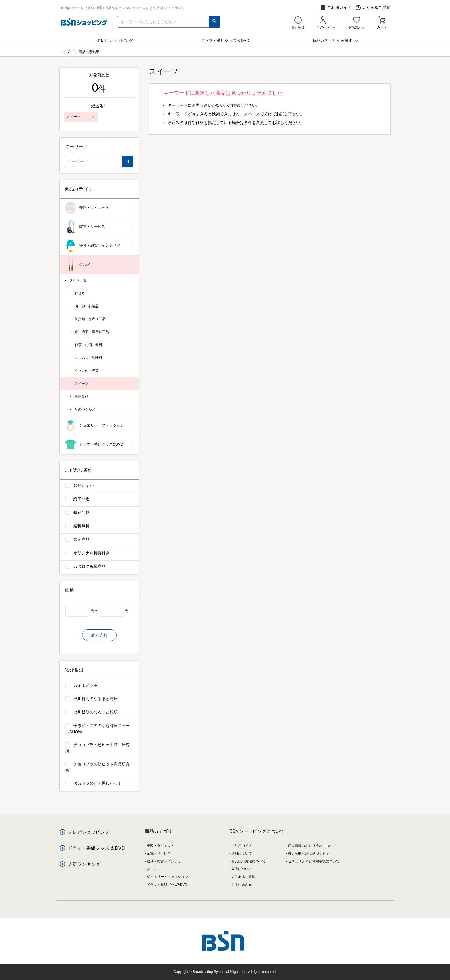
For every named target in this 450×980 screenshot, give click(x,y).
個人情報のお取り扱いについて (312, 846)
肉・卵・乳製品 (87, 306)
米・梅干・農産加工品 (92, 332)
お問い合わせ (242, 885)
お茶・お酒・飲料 (88, 345)
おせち (80, 293)
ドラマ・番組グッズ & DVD (96, 848)
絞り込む (99, 635)
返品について (242, 869)
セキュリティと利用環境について (314, 861)
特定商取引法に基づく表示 (309, 853)
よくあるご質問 (373, 8)
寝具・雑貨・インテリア (100, 246)
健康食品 (82, 396)
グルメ (100, 265)
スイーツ (82, 384)
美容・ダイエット (100, 208)
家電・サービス (100, 227)
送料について (242, 853)
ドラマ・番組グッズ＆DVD (225, 40)
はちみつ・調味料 (88, 358)
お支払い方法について (249, 861)
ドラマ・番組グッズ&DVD (100, 445)
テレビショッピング (115, 40)
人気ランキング (84, 864)
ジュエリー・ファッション (100, 426)
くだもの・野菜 (87, 371)
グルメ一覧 (78, 280)
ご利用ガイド (336, 8)
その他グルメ (85, 409)
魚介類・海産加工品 (90, 319)
